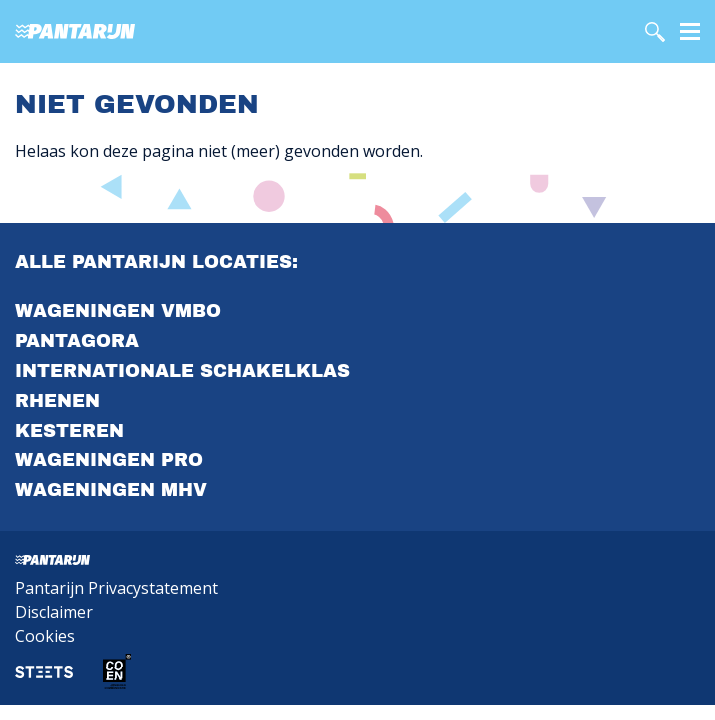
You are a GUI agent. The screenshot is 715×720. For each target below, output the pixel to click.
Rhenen (57, 401)
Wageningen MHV (111, 490)
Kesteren (69, 431)
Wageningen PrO (109, 460)
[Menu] (690, 30)
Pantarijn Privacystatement (116, 588)
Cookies (45, 636)
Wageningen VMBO (118, 311)
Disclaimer (54, 612)
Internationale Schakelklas (182, 371)
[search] (655, 32)
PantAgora (77, 341)
